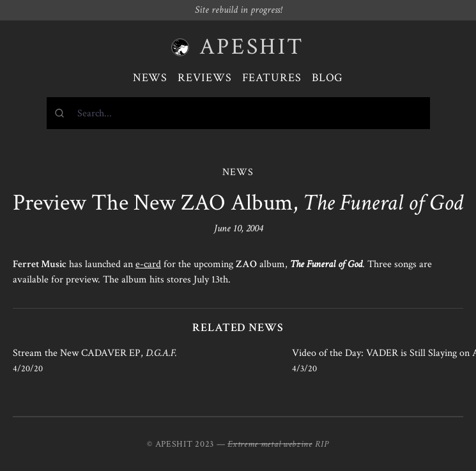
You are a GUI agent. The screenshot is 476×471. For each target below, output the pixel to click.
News (150, 78)
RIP (322, 444)
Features (272, 78)
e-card (148, 264)
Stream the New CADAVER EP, (95, 353)
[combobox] (238, 113)
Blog (328, 78)
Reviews (204, 78)
